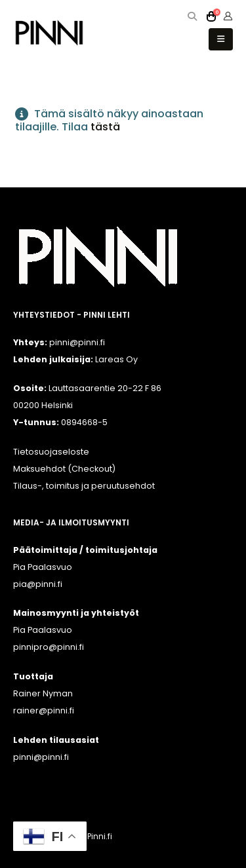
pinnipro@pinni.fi (49, 647)
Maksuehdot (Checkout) (64, 469)
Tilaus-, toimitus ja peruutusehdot (84, 486)
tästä (105, 127)
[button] (193, 16)
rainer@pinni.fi (44, 710)
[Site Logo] (49, 32)
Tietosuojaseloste (51, 452)
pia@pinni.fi (38, 584)
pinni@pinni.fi (41, 757)
